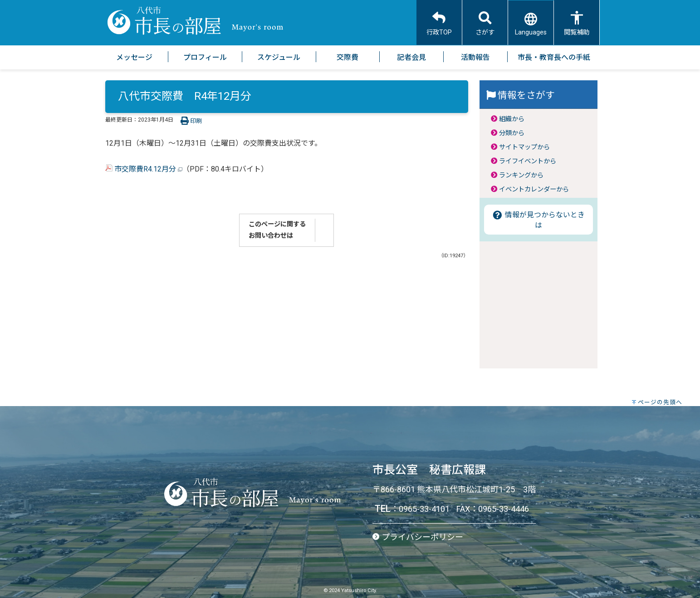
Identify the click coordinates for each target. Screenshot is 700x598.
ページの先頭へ (660, 402)
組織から (512, 119)
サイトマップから (524, 147)
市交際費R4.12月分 (144, 169)
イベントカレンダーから (534, 189)
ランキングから (521, 175)
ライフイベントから (528, 161)
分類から (512, 133)
